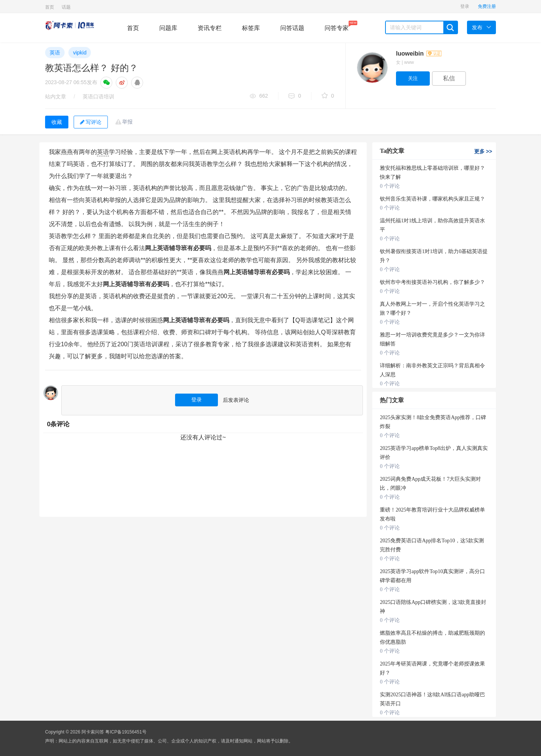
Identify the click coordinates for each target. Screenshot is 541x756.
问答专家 (337, 26)
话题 (66, 7)
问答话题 (292, 28)
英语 (55, 53)
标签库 (251, 28)
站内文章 (56, 97)
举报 (127, 122)
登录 (465, 6)
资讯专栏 (210, 28)
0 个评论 (390, 186)
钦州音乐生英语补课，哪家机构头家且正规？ (432, 199)
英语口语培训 (98, 97)
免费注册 (487, 6)
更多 (483, 151)
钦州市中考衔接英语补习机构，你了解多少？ (432, 282)
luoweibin (419, 54)
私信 (449, 78)
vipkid (80, 53)
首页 (50, 7)
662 (259, 96)
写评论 (91, 122)
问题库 (168, 28)
